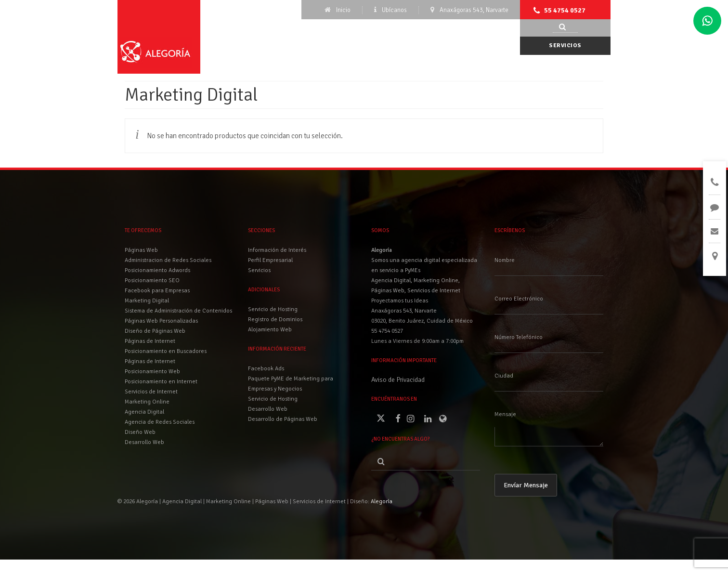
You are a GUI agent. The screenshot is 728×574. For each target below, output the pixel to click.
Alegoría (382, 502)
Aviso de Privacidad (398, 380)
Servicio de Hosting (273, 399)
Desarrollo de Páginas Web (283, 419)
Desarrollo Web (268, 409)
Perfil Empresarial (270, 260)
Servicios (565, 46)
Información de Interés (277, 250)
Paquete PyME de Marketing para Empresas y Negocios (291, 384)
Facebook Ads (266, 369)
